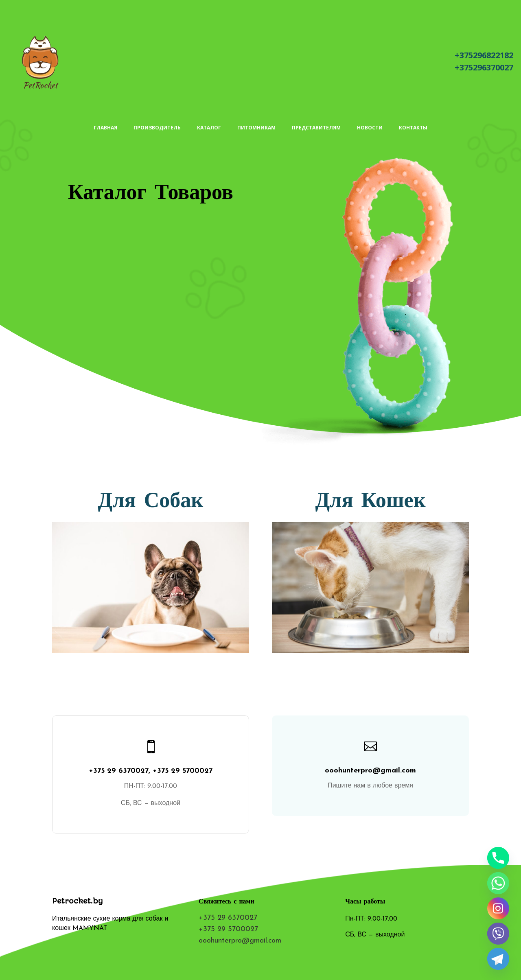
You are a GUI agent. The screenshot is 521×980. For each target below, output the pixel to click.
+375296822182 (484, 55)
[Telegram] (498, 959)
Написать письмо (395, 62)
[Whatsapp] (498, 883)
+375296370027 (484, 67)
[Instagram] (498, 908)
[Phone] (498, 858)
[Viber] (498, 934)
